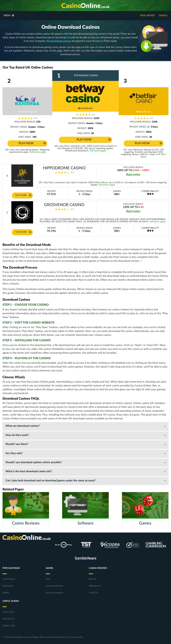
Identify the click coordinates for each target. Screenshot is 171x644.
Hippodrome (95, 586)
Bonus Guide (9, 612)
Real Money (148, 16)
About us (64, 637)
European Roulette (55, 586)
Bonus (163, 16)
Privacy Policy (77, 637)
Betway (92, 579)
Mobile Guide (9, 626)
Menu (9, 15)
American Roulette (55, 593)
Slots (48, 579)
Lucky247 (94, 593)
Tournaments (9, 619)
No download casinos (59, 41)
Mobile (6, 593)
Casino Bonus (9, 579)
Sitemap (55, 637)
